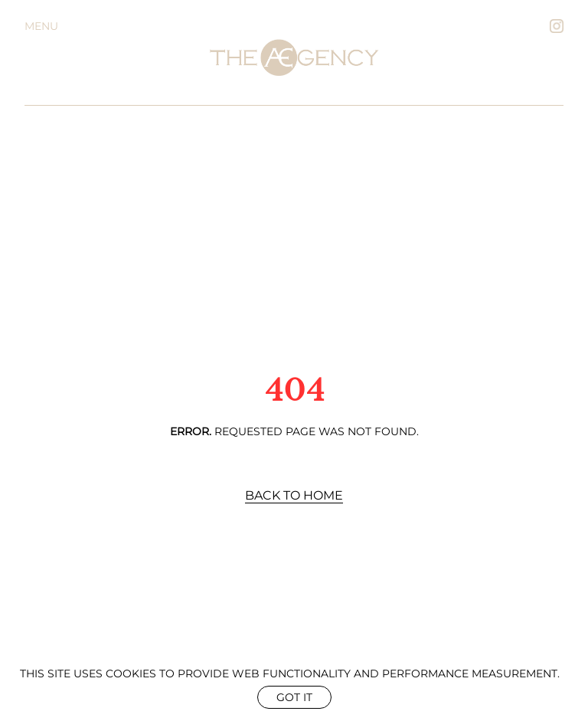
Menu (41, 26)
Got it (294, 697)
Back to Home (294, 495)
